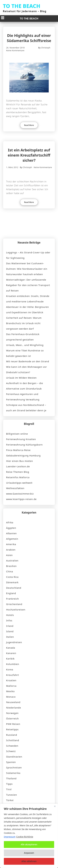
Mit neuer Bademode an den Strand (28, 361)
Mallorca (11, 686)
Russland (12, 735)
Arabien (11, 550)
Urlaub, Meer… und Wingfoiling (25, 345)
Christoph (46, 48)
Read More (29, 125)
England (11, 593)
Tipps (9, 784)
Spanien (11, 762)
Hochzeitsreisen (16, 610)
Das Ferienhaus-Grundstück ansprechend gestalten (23, 337)
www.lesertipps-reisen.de (21, 499)
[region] (29, 836)
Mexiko (10, 691)
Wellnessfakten (15, 488)
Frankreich (13, 599)
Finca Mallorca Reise (18, 450)
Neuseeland (13, 702)
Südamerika (13, 773)
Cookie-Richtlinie (25, 837)
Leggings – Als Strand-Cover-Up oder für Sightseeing (28, 255)
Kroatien (11, 680)
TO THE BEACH (22, 6)
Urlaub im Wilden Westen (21, 378)
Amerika (11, 544)
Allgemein (12, 539)
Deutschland (14, 588)
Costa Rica (12, 577)
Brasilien (11, 566)
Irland (10, 626)
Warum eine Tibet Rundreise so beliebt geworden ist (25, 353)
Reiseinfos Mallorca (18, 477)
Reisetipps (12, 729)
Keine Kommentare (15, 50)
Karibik (10, 659)
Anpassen (29, 853)
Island (10, 631)
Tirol (9, 789)
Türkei (10, 800)
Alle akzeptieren (29, 844)
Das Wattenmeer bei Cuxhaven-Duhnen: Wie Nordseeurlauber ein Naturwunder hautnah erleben (27, 269)
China (10, 571)
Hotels (10, 615)
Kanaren (11, 653)
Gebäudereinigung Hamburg (23, 455)
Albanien (11, 533)
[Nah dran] (55, 806)
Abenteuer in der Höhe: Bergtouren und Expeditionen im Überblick (28, 310)
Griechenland (14, 604)
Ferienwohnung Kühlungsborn (24, 445)
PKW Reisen (13, 724)
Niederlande (14, 708)
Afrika (10, 522)
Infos (9, 620)
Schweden (12, 746)
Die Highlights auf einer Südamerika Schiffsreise (29, 38)
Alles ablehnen (29, 861)
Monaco (11, 697)
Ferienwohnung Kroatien (21, 439)
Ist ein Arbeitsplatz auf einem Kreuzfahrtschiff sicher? (29, 155)
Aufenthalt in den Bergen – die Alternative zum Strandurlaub (25, 386)
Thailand (11, 778)
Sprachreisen (14, 767)
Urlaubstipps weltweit (19, 483)
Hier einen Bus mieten (20, 461)
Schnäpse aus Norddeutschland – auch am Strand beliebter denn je (26, 408)
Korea (10, 669)
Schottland (13, 740)
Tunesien (12, 795)
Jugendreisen (14, 642)
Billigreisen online (17, 434)
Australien (12, 561)
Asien (9, 555)
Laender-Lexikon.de (18, 466)
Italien (10, 637)
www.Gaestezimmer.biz (20, 494)
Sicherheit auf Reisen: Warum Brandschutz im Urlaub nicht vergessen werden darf (24, 323)
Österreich (13, 718)
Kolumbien (13, 664)
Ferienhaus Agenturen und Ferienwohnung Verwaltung (23, 397)
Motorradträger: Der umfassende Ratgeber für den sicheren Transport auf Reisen (28, 285)
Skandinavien (14, 757)
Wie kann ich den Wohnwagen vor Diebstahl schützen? (27, 369)
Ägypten (11, 528)
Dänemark (12, 582)
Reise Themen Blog (18, 472)
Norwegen (12, 713)
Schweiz (11, 751)
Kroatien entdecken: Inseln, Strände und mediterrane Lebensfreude (28, 299)
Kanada (11, 648)
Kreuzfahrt (13, 675)
